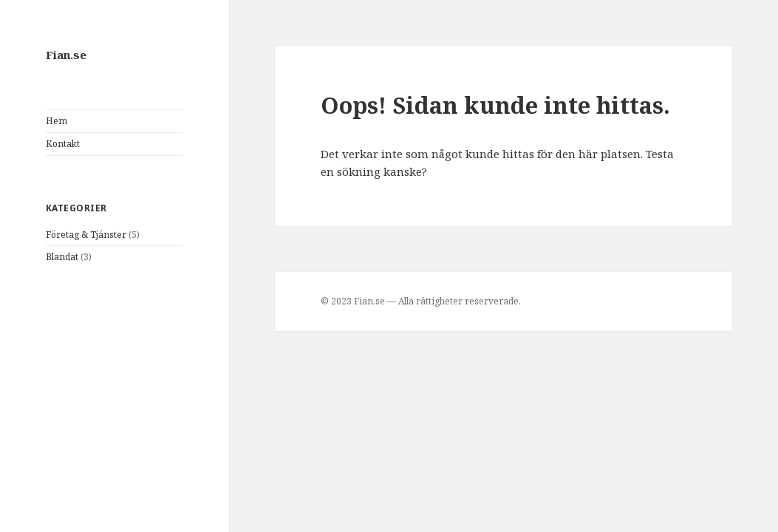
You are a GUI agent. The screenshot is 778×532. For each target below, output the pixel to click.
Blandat (62, 257)
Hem (57, 121)
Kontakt (63, 144)
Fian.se (66, 55)
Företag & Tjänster (86, 235)
